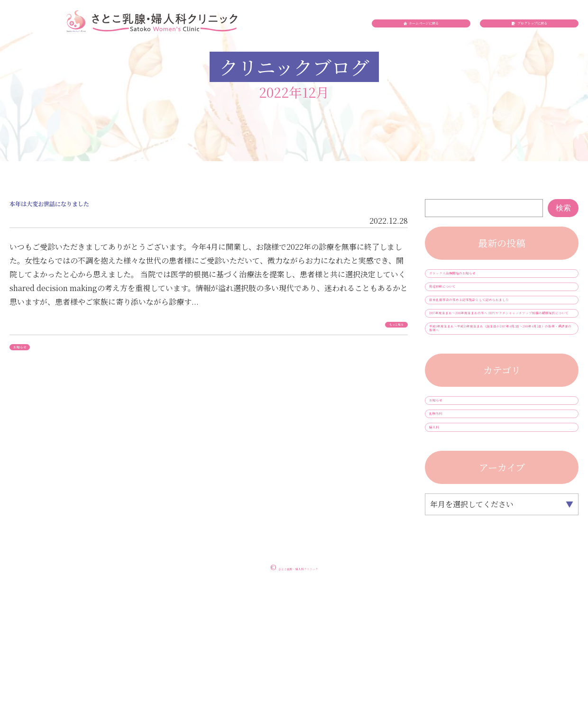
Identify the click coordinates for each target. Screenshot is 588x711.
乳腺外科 (450, 527)
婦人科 (446, 551)
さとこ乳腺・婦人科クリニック (298, 696)
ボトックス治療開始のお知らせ (488, 279)
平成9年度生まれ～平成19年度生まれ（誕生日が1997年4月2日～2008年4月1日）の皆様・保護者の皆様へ (502, 412)
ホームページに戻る (427, 40)
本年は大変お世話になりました (109, 211)
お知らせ (33, 360)
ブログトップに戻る (535, 40)
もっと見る (381, 336)
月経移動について (465, 303)
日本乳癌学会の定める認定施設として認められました (499, 332)
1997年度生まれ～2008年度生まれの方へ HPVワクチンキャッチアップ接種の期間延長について (501, 370)
